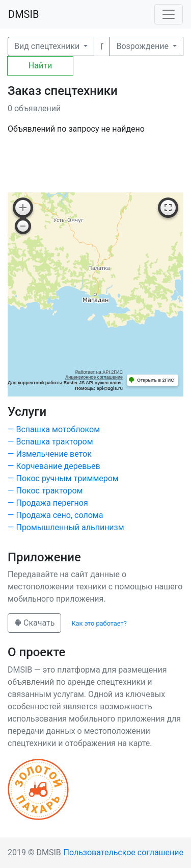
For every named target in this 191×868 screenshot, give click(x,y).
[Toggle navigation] (169, 14)
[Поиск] (102, 46)
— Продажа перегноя (48, 503)
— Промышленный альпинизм (66, 527)
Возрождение (143, 46)
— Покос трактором (45, 491)
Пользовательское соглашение (124, 852)
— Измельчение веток (50, 454)
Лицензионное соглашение (94, 377)
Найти (40, 66)
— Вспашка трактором (50, 442)
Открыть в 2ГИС (156, 380)
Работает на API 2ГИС (99, 372)
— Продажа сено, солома (55, 515)
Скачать (34, 623)
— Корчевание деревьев (54, 466)
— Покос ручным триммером (63, 478)
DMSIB (23, 14)
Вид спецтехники (48, 46)
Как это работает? (99, 623)
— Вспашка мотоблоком (54, 429)
